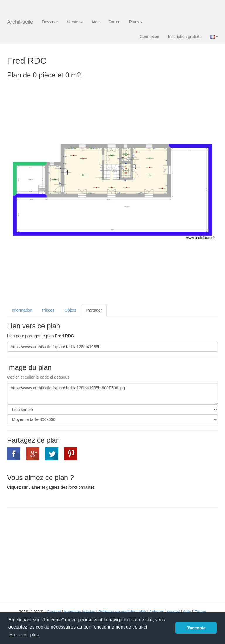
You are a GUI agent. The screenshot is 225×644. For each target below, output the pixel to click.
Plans (135, 22)
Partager (94, 310)
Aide (96, 22)
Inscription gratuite (185, 37)
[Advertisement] (56, 555)
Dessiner (50, 22)
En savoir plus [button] (24, 635)
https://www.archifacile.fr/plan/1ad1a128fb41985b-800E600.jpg (112, 394)
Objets (70, 310)
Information (22, 310)
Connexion (150, 37)
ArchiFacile (20, 22)
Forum (114, 22)
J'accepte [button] (196, 628)
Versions (75, 22)
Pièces (48, 310)
